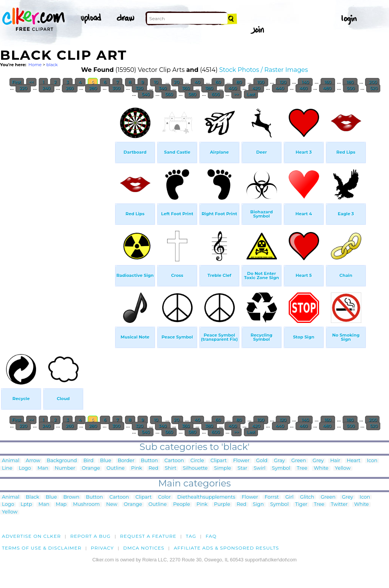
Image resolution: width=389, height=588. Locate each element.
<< (31, 82)
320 (139, 88)
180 (350, 82)
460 (303, 88)
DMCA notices (144, 548)
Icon (372, 461)
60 (218, 82)
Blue (105, 461)
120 (283, 82)
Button (149, 461)
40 (197, 82)
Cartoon (174, 461)
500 (351, 88)
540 (146, 94)
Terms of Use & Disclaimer (42, 548)
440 (280, 88)
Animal (11, 461)
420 (256, 88)
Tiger (301, 505)
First (17, 82)
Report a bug (91, 536)
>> (236, 94)
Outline (115, 468)
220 (23, 88)
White (321, 468)
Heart (354, 461)
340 (163, 88)
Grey (318, 461)
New (112, 505)
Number (65, 468)
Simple (223, 468)
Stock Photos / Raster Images (264, 70)
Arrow (33, 461)
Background (62, 461)
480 (327, 88)
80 (239, 82)
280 (93, 88)
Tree (302, 468)
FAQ (211, 536)
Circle (197, 461)
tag (191, 536)
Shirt (171, 468)
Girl (289, 497)
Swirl (260, 468)
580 (192, 94)
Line (7, 468)
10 (156, 82)
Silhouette (195, 468)
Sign (259, 505)
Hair (335, 461)
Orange (91, 468)
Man (43, 468)
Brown (71, 497)
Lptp (26, 505)
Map (61, 505)
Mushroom (86, 505)
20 (177, 82)
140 (305, 82)
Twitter (339, 505)
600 (216, 94)
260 (70, 88)
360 (186, 88)
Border (126, 461)
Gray (279, 461)
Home (35, 65)
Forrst (271, 497)
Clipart (219, 461)
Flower (241, 461)
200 (372, 82)
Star (242, 468)
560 (169, 94)
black (52, 65)
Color (164, 497)
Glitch (307, 497)
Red (153, 468)
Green (299, 461)
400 (232, 88)
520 (373, 88)
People (182, 505)
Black (32, 497)
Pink (137, 468)
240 (47, 88)
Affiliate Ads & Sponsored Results (226, 548)
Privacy (102, 548)
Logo (25, 468)
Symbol (281, 468)
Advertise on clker (31, 536)
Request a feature (148, 536)
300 (116, 88)
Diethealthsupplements (206, 497)
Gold (262, 461)
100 (261, 82)
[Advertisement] (57, 217)
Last (251, 94)
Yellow (343, 468)
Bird (88, 461)
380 (209, 88)
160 (328, 82)
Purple (222, 505)
